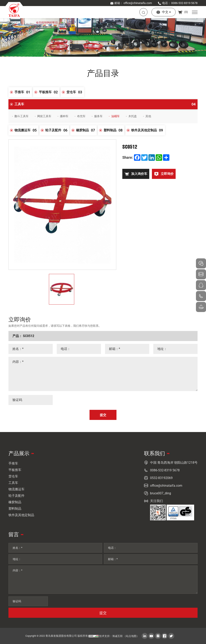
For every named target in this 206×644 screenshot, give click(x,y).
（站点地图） (131, 636)
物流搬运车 (27, 130)
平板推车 (49, 92)
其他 (148, 116)
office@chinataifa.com (166, 486)
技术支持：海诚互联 (111, 636)
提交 (103, 613)
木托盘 (133, 116)
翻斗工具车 (22, 116)
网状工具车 (44, 116)
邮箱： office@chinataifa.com (131, 3)
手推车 (23, 92)
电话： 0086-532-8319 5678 (178, 3)
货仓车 (75, 92)
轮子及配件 (57, 130)
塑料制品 (114, 130)
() (183, 12)
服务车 (98, 116)
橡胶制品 (87, 130)
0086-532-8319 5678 (165, 470)
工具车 (106, 104)
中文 (165, 12)
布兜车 (81, 116)
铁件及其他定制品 (148, 130)
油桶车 (115, 116)
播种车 (64, 116)
